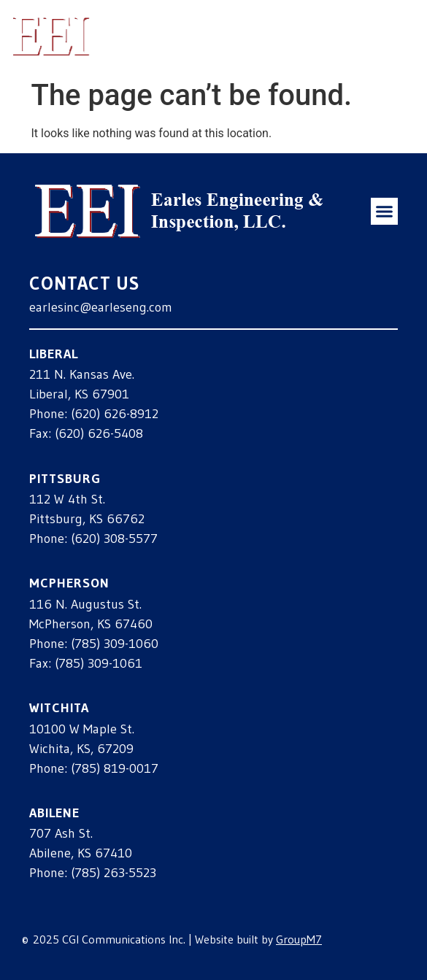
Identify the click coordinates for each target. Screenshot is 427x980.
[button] (393, 36)
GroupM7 (299, 939)
